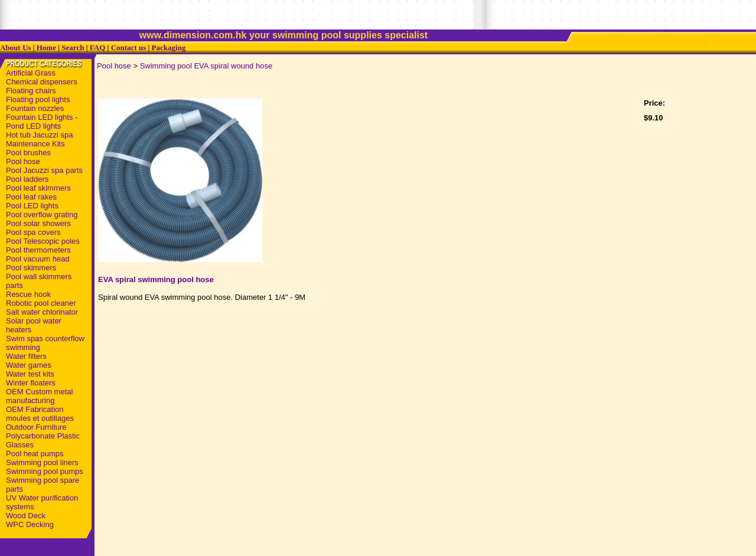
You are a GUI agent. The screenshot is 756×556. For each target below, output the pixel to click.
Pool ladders (27, 179)
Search (73, 48)
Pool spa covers (33, 232)
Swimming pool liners (42, 462)
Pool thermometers (38, 250)
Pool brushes (28, 153)
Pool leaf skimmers (38, 188)
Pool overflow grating (42, 215)
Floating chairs (31, 91)
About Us (15, 48)
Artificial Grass (31, 73)
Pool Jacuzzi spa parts (44, 170)
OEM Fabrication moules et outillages (40, 414)
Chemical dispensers (42, 82)
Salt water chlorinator (42, 312)
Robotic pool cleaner (41, 303)
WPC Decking (30, 524)
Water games (29, 365)
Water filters (26, 356)
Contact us (129, 48)
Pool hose (23, 161)
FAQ (97, 48)
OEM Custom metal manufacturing (39, 396)
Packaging (169, 48)
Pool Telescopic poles (43, 241)
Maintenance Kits (35, 144)
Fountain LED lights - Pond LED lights (42, 122)
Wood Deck (26, 516)
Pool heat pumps (35, 454)
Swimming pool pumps (45, 471)
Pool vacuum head (38, 259)
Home (46, 48)
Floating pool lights (38, 99)
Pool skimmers (31, 268)
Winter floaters (31, 383)
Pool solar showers (38, 223)
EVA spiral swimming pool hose (156, 279)
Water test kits (30, 374)
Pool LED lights (32, 206)
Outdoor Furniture (36, 427)
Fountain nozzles (35, 108)
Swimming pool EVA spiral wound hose (206, 66)
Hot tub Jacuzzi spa (39, 135)
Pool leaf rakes (31, 197)
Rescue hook (28, 294)
